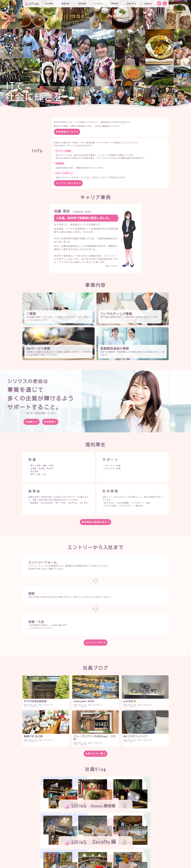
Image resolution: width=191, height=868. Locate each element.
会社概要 (69, 845)
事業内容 (65, 4)
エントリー (98, 4)
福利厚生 (69, 854)
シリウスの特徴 (83, 849)
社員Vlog (148, 4)
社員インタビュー (119, 849)
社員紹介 (32, 422)
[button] (4, 54)
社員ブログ (131, 4)
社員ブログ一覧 (95, 754)
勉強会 (88, 854)
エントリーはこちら (68, 183)
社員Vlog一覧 (95, 829)
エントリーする (95, 643)
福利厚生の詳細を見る (95, 522)
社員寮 (116, 854)
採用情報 (50, 422)
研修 (79, 854)
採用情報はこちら (67, 132)
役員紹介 (81, 845)
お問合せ (94, 859)
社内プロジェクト (102, 854)
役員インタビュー (100, 849)
